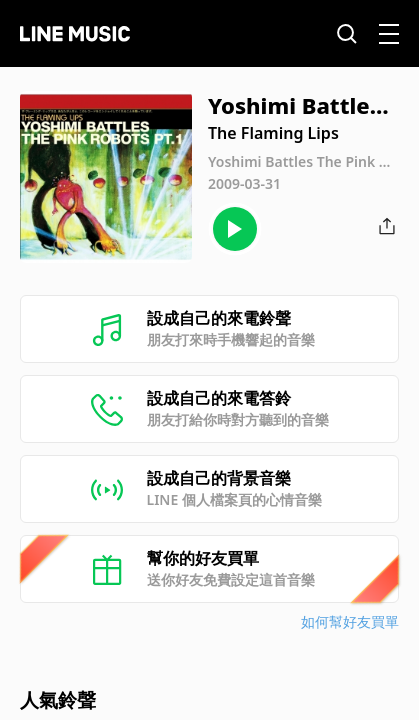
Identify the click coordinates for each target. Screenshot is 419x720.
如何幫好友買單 (350, 621)
